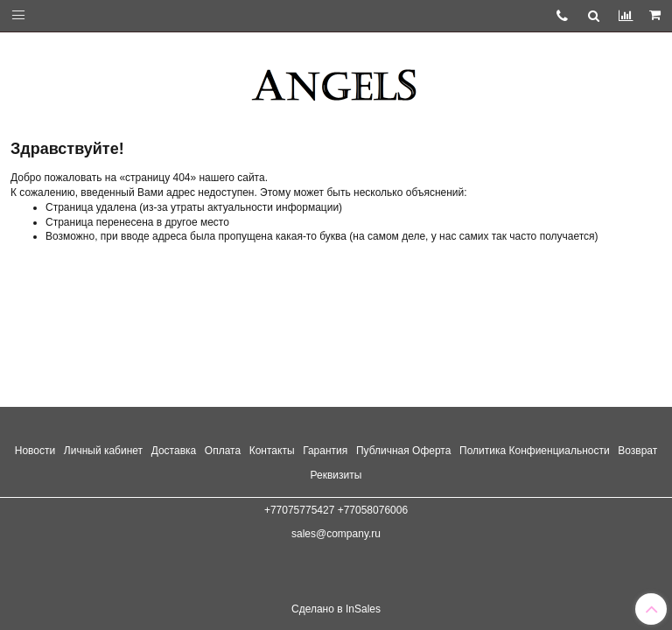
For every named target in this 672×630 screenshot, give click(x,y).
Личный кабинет (103, 451)
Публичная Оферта (404, 451)
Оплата (223, 451)
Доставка (174, 451)
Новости (35, 451)
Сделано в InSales (336, 609)
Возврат (637, 451)
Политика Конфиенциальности (535, 451)
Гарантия (325, 451)
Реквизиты (336, 475)
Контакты (272, 451)
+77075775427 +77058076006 (336, 510)
